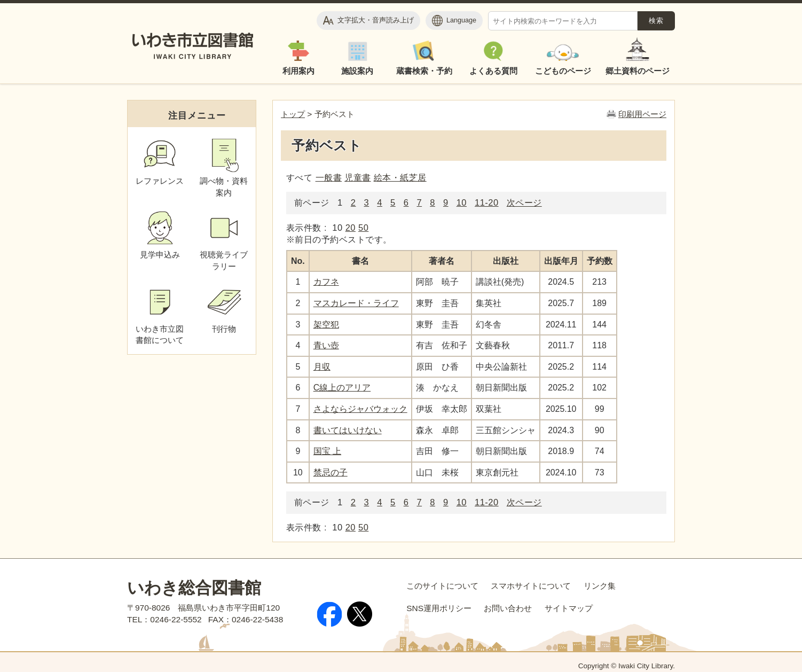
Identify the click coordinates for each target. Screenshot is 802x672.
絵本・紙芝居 (400, 177)
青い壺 (326, 345)
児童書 (357, 177)
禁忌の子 (331, 472)
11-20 (487, 202)
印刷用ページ (642, 114)
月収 (322, 367)
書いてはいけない (348, 430)
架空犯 (326, 325)
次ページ (524, 202)
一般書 (329, 177)
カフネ (326, 282)
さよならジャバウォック (360, 409)
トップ (293, 114)
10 (462, 202)
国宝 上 (327, 451)
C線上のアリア (342, 388)
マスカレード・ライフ (356, 303)
